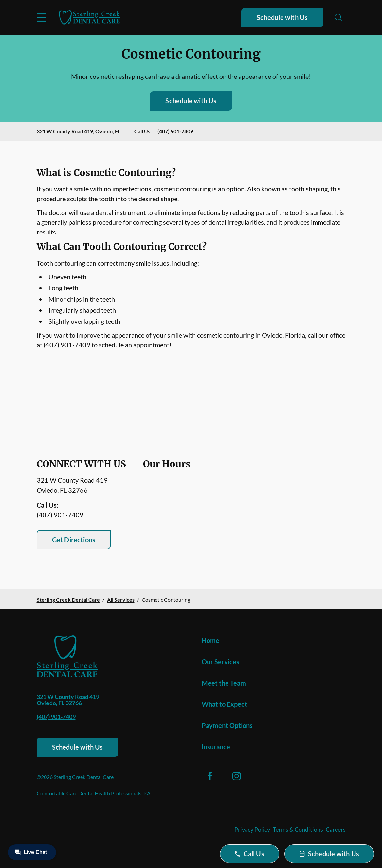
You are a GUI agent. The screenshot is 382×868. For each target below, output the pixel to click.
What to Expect (224, 704)
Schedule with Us (282, 17)
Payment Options (227, 725)
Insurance (216, 747)
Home (210, 640)
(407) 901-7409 (175, 131)
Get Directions (74, 540)
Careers (336, 829)
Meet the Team (224, 683)
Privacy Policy (252, 829)
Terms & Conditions (298, 829)
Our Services (220, 662)
